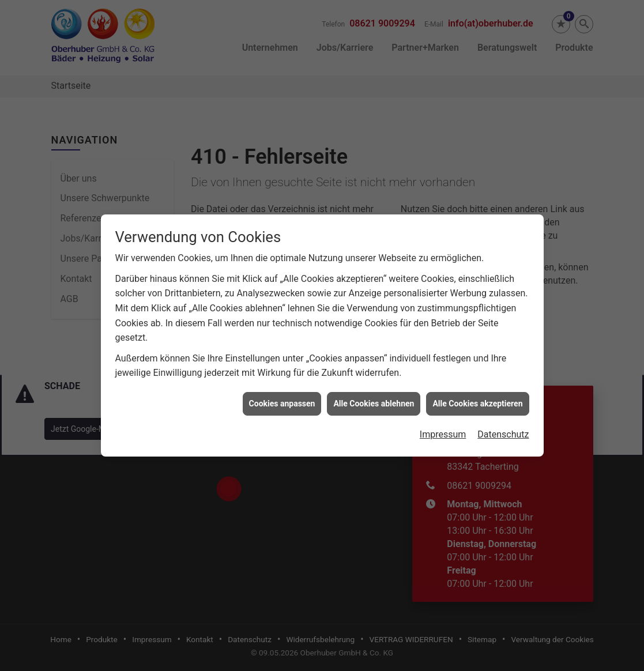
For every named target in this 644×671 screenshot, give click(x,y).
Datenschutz (503, 419)
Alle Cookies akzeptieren (477, 387)
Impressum (443, 419)
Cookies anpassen (282, 387)
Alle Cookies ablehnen (374, 387)
